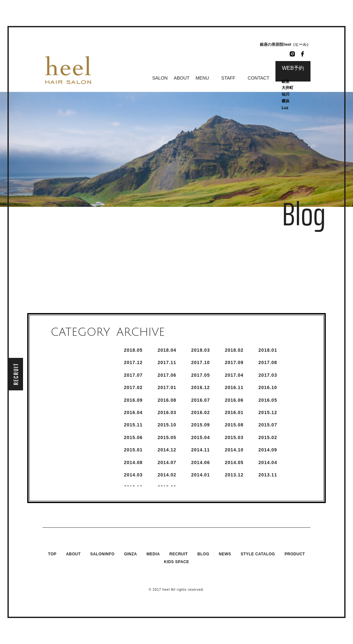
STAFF (228, 78)
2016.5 (268, 400)
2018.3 (201, 350)
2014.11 (201, 450)
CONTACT (258, 78)
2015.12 (268, 412)
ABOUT (182, 78)
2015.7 (268, 425)
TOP (52, 554)
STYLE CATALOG (258, 554)
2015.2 (268, 437)
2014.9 (268, 450)
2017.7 (133, 375)
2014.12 (167, 450)
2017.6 (167, 375)
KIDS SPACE (176, 562)
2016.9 (133, 400)
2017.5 (201, 375)
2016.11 (234, 387)
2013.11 (268, 475)
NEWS (225, 554)
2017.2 (133, 387)
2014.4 (268, 462)
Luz (285, 108)
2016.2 (201, 412)
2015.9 (201, 425)
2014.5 (234, 462)
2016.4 (133, 412)
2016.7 (201, 400)
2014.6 (201, 462)
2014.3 (133, 475)
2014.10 (234, 450)
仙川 (286, 94)
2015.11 (133, 425)
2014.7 (167, 462)
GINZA (130, 554)
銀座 (286, 82)
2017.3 (268, 375)
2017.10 (201, 362)
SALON (160, 78)
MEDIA (153, 554)
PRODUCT (295, 554)
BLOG (203, 554)
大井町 (287, 88)
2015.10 (167, 425)
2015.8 (234, 425)
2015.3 (234, 437)
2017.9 (234, 362)
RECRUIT (16, 374)
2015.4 (201, 437)
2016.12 (201, 387)
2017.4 (234, 375)
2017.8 (268, 362)
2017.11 (167, 362)
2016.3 (167, 412)
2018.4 (167, 350)
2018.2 (234, 350)
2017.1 (167, 387)
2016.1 (234, 412)
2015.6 (133, 437)
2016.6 (234, 400)
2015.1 (133, 450)
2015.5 (167, 437)
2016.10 (268, 387)
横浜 (286, 101)
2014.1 (201, 475)
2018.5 (133, 350)
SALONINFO (102, 554)
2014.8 (133, 462)
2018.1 (268, 350)
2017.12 (133, 362)
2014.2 (167, 475)
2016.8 (167, 400)
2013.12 (234, 475)
